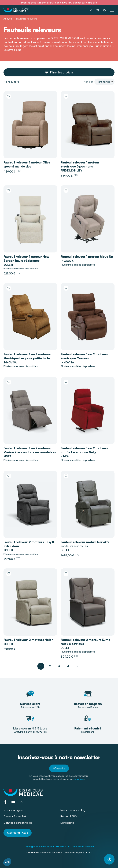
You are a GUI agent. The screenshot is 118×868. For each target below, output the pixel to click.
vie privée (79, 779)
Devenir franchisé (15, 816)
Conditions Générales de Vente (44, 852)
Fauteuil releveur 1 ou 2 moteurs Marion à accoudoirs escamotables (30, 450)
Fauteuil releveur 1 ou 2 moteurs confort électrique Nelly (84, 450)
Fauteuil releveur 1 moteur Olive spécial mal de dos (27, 164)
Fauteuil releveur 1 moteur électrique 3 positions (80, 164)
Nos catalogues (14, 810)
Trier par (88, 82)
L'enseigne (67, 823)
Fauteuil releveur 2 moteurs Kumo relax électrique (86, 642)
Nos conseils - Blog (73, 810)
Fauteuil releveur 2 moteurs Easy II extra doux (29, 544)
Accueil (8, 19)
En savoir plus (12, 50)
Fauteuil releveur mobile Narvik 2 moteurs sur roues (85, 544)
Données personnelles (18, 823)
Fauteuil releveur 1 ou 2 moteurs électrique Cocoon (84, 356)
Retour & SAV (69, 816)
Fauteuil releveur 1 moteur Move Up (87, 256)
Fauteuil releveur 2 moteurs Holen (28, 640)
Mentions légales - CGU (78, 852)
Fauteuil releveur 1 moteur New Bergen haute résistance (26, 258)
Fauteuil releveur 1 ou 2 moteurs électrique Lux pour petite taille (27, 356)
